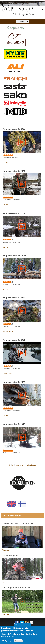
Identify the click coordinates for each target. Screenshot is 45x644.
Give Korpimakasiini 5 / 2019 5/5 (12, 450)
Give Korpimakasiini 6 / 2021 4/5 (10, 366)
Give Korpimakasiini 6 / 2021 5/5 (12, 366)
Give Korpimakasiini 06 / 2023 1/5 (4, 240)
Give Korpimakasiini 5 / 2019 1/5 (4, 450)
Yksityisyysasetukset (22, 625)
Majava (5, 163)
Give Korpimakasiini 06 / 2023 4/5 (10, 240)
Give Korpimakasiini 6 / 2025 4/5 (10, 155)
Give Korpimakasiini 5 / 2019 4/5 (10, 450)
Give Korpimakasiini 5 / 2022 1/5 (4, 324)
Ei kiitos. (18, 641)
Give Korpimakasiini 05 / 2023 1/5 (4, 282)
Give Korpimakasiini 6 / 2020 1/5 (4, 408)
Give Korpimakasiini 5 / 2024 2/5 (6, 197)
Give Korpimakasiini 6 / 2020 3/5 (8, 408)
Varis (11, 331)
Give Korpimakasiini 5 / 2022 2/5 (6, 324)
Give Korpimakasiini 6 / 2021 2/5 (6, 366)
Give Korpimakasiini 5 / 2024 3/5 (8, 197)
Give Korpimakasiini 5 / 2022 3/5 (8, 324)
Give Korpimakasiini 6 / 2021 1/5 (4, 366)
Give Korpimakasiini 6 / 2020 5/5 (12, 408)
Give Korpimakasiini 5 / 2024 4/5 (10, 197)
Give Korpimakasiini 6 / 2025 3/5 (8, 155)
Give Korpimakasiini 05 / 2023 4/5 (10, 282)
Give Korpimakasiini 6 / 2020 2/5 (6, 408)
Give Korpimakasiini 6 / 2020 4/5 (10, 408)
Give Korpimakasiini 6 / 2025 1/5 (4, 155)
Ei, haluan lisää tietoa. (9, 637)
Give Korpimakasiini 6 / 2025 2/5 (6, 155)
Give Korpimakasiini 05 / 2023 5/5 (12, 282)
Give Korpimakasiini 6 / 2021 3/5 (8, 366)
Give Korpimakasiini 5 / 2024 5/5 (12, 197)
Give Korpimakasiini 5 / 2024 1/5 (4, 197)
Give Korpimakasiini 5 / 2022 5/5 (12, 324)
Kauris (5, 374)
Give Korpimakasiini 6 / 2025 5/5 (12, 155)
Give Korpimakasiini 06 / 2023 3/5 (8, 240)
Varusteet (6, 550)
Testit (4, 582)
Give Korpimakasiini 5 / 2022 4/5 (10, 324)
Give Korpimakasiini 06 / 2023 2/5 (6, 240)
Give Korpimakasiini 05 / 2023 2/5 (6, 282)
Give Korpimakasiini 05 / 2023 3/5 (8, 282)
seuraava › (20, 465)
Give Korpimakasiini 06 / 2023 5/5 (12, 240)
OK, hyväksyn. (7, 641)
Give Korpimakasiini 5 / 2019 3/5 (8, 450)
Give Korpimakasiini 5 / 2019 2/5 (6, 450)
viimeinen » (32, 465)
